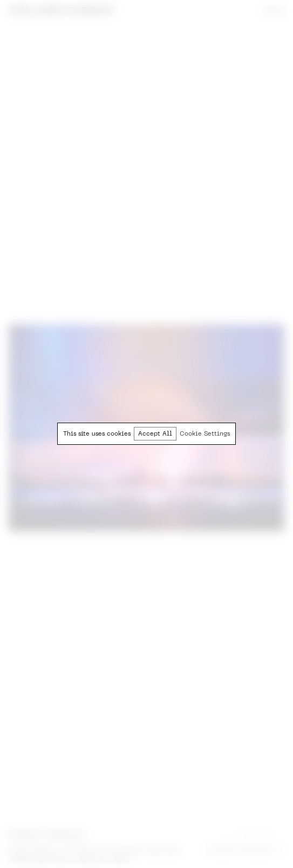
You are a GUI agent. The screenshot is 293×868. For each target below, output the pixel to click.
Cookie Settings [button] (205, 434)
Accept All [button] (155, 434)
